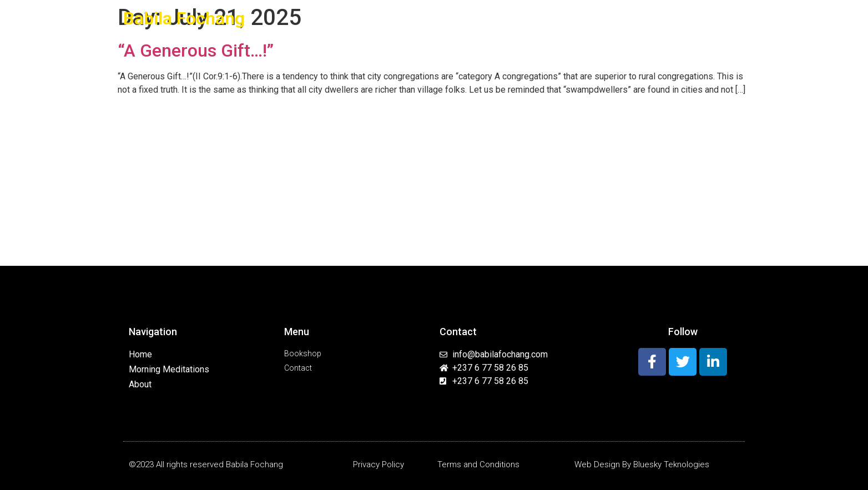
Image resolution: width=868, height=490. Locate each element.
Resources (623, 19)
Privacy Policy (379, 464)
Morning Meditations (492, 18)
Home (399, 18)
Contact (725, 18)
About (432, 18)
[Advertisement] (434, 183)
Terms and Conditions (478, 464)
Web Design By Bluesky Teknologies (642, 464)
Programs (563, 19)
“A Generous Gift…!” (196, 50)
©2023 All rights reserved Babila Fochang (206, 464)
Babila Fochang (184, 18)
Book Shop (679, 18)
